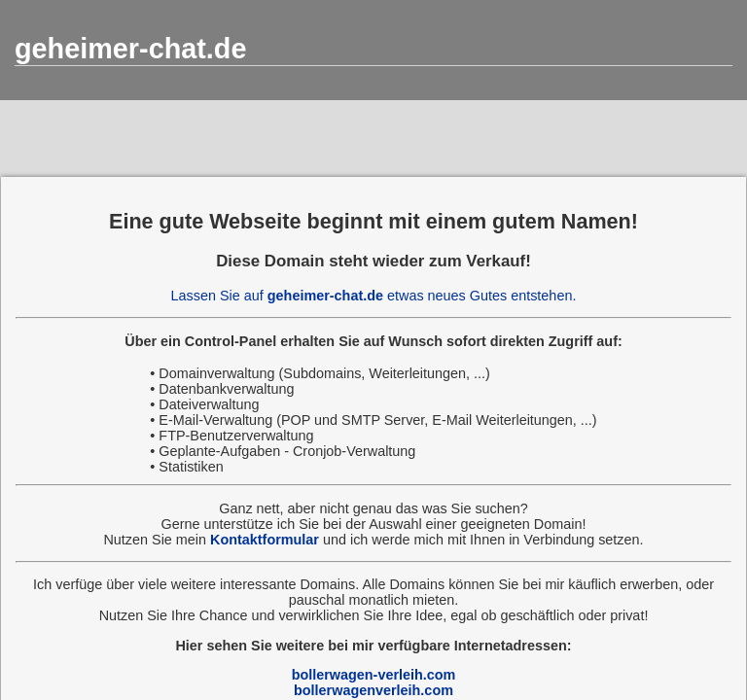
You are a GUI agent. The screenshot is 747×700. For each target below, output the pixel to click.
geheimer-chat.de (130, 49)
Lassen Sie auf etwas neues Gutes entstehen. (374, 296)
